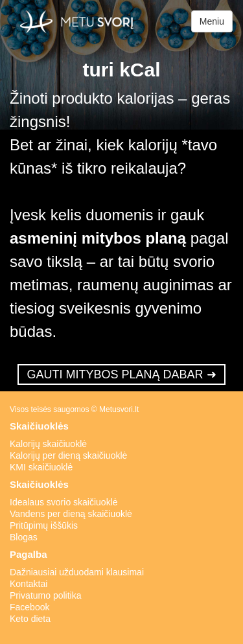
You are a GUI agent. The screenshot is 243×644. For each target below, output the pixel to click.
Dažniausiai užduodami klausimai (77, 572)
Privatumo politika (46, 595)
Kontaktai (29, 584)
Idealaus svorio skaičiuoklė (64, 502)
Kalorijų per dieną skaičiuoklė (68, 455)
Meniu (212, 21)
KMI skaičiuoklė (41, 467)
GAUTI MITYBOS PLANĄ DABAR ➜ (121, 374)
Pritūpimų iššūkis (44, 525)
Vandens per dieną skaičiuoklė (71, 514)
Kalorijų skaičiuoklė (48, 444)
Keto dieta (30, 619)
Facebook (29, 607)
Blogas (24, 537)
